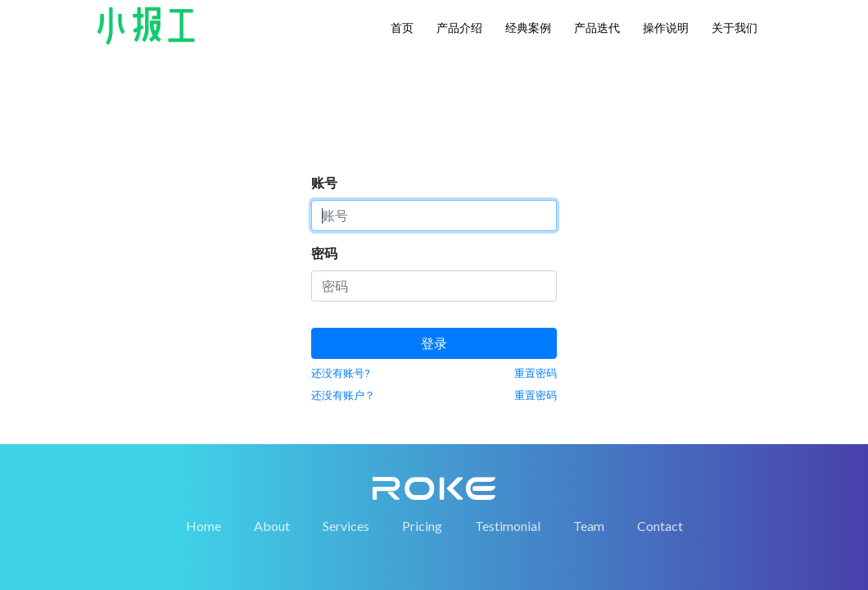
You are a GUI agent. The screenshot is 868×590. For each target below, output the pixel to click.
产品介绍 (459, 28)
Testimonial (508, 481)
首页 (402, 28)
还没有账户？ (343, 263)
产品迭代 (597, 28)
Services (346, 481)
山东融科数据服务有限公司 (345, 558)
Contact (660, 481)
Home (203, 481)
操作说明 (666, 28)
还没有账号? (340, 241)
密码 (324, 121)
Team (589, 481)
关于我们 (735, 28)
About (272, 481)
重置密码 (536, 241)
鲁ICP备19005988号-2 (610, 558)
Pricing (422, 481)
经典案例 (528, 28)
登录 (434, 211)
